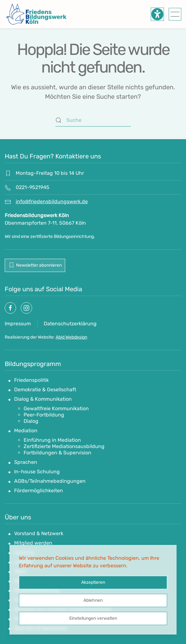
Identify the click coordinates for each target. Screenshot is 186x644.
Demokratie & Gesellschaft (45, 390)
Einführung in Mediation (52, 440)
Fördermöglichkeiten (39, 490)
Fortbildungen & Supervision (57, 453)
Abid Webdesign (71, 337)
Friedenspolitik (31, 380)
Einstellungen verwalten (93, 618)
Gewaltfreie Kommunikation (56, 408)
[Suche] (93, 120)
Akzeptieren (93, 582)
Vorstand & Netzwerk (39, 533)
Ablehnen (93, 600)
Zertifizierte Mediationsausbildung (64, 446)
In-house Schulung (37, 472)
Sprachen (26, 462)
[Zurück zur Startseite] (36, 14)
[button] (175, 14)
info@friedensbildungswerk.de (52, 201)
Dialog (31, 421)
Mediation (26, 431)
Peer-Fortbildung (44, 415)
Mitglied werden (33, 543)
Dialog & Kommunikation (43, 399)
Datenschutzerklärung (70, 324)
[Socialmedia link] (10, 308)
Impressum (18, 324)
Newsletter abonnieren (35, 265)
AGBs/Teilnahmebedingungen (50, 481)
